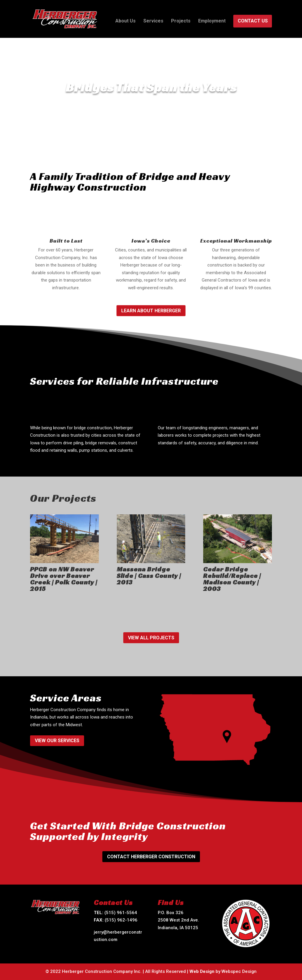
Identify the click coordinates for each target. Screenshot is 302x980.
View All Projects (151, 638)
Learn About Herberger (151, 311)
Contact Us (253, 21)
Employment (212, 21)
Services (153, 21)
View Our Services (57, 741)
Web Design (202, 971)
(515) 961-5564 (121, 913)
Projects (181, 21)
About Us (125, 21)
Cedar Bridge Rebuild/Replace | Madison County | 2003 (232, 579)
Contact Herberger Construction (151, 857)
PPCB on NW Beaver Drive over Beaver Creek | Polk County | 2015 (64, 579)
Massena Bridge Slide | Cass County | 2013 (149, 576)
